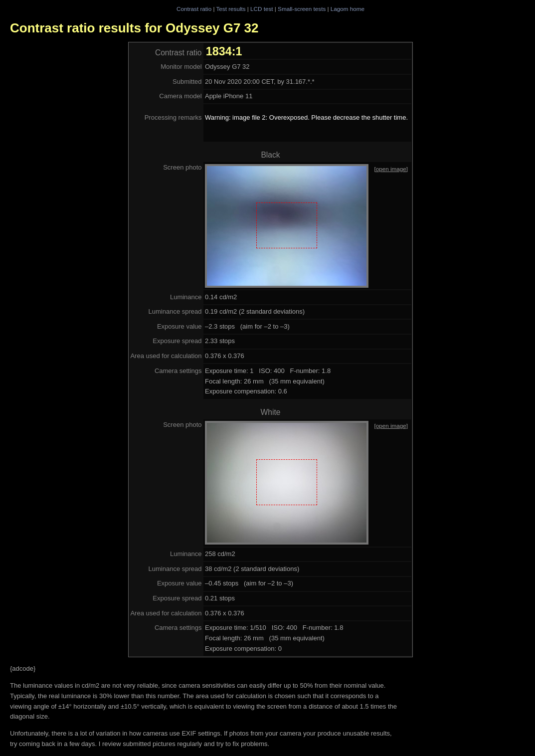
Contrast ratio (194, 9)
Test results (231, 9)
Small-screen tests (302, 9)
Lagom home (348, 9)
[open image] (391, 169)
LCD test (262, 9)
